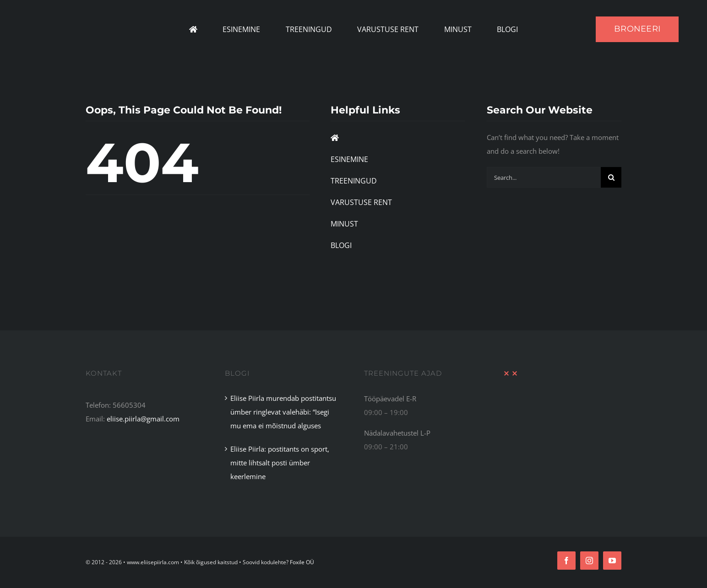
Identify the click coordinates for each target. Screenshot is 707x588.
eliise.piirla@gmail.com (143, 419)
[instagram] (589, 561)
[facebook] (566, 561)
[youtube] (612, 561)
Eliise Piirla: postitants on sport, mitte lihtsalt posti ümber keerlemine (280, 463)
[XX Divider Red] (511, 374)
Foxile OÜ (302, 562)
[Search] (611, 177)
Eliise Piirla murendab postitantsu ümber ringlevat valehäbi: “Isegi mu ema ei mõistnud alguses (283, 412)
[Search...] (544, 177)
